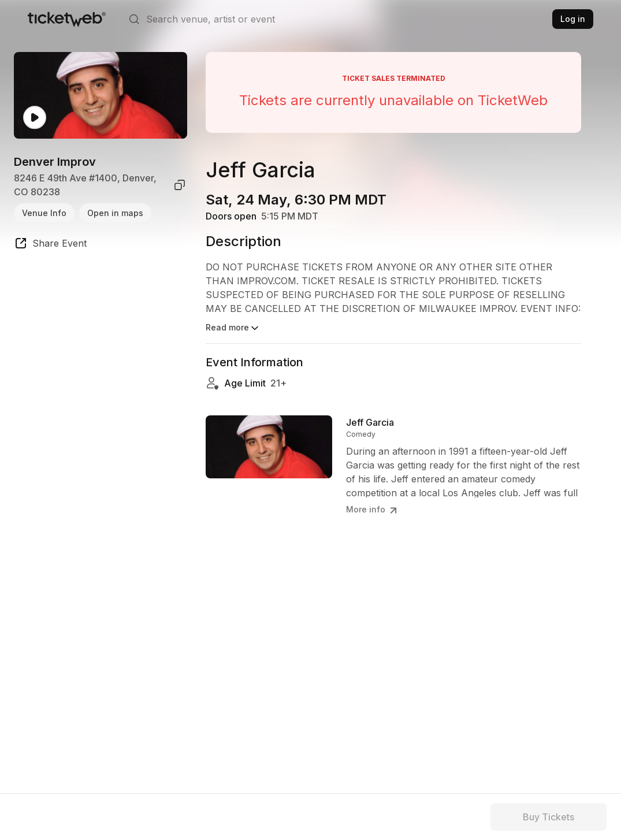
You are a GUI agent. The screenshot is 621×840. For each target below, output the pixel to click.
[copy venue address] (180, 185)
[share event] (50, 245)
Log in (573, 19)
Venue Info (44, 213)
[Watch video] (35, 118)
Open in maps (115, 213)
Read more (233, 328)
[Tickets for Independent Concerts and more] (67, 19)
